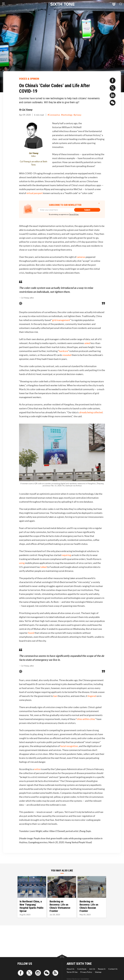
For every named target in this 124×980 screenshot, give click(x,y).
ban (55, 696)
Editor (34, 156)
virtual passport (35, 193)
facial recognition (69, 746)
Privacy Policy (86, 972)
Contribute (82, 969)
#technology (67, 115)
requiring (66, 555)
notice (37, 769)
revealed (67, 355)
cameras (81, 257)
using (22, 563)
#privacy (77, 115)
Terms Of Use (72, 972)
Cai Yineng (27, 110)
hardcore (63, 351)
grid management (61, 320)
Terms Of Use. (74, 214)
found (31, 633)
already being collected (91, 412)
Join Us (92, 969)
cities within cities (86, 719)
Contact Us (113, 969)
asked (88, 343)
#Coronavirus (54, 115)
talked (44, 567)
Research (102, 969)
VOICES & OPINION (29, 79)
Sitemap (98, 972)
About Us (70, 969)
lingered (92, 696)
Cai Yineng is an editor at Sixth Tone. (34, 163)
